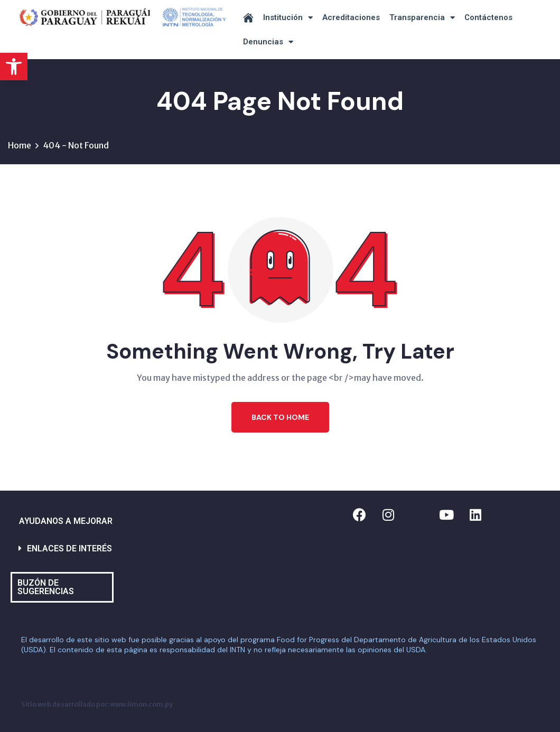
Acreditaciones (351, 17)
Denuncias (268, 42)
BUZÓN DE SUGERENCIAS (46, 587)
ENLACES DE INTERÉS (69, 548)
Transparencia (422, 18)
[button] (14, 67)
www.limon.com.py (141, 704)
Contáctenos (488, 17)
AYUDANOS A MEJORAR (66, 521)
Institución (288, 18)
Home (20, 145)
